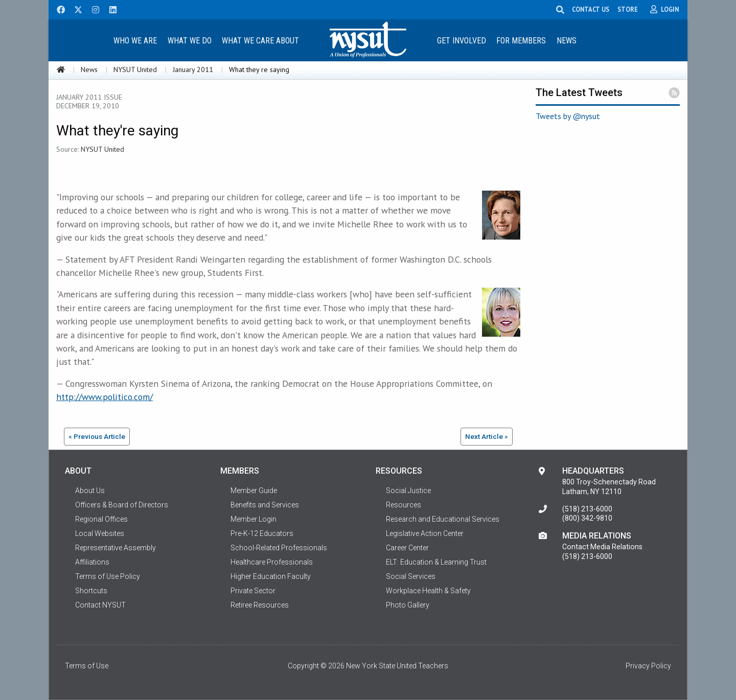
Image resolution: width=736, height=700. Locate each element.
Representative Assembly (116, 548)
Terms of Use (87, 666)
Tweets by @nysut (568, 116)
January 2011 (193, 69)
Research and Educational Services (443, 519)
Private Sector (253, 591)
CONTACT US (592, 9)
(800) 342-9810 (587, 518)
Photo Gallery (408, 605)
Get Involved (462, 41)
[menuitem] (135, 40)
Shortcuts (91, 591)
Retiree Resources (260, 605)
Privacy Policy (648, 666)
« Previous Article (97, 436)
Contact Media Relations (602, 547)
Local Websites (100, 533)
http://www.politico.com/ (105, 397)
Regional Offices (101, 519)
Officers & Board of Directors (122, 505)
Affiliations (92, 562)
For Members (521, 41)
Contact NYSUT (100, 605)
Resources (404, 505)
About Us (90, 491)
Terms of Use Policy (108, 576)
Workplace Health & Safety (428, 591)
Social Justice (408, 491)
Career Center (407, 548)
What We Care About (260, 41)
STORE (629, 9)
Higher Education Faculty (271, 576)
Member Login (254, 519)
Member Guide (254, 491)
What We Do (190, 41)
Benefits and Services (265, 505)
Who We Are (135, 41)
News (567, 41)
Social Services (411, 576)
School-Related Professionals (279, 548)
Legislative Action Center (425, 533)
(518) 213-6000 (587, 509)
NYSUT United (135, 69)
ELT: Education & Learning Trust (436, 562)
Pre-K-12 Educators (262, 533)
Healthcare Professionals (272, 562)
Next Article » (487, 436)
